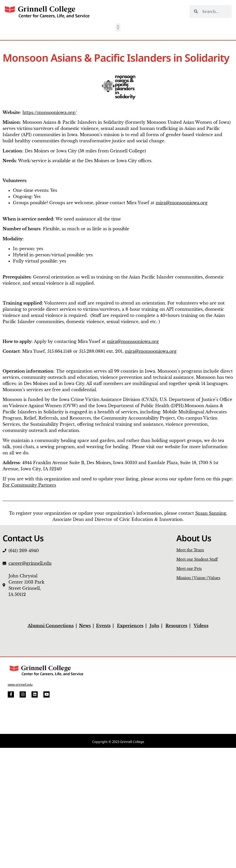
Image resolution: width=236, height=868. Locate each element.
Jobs (154, 626)
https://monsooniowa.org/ (50, 112)
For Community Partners (29, 485)
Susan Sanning (211, 513)
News (85, 626)
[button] (118, 27)
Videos (201, 626)
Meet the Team (190, 550)
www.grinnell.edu (20, 685)
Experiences (130, 626)
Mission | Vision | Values (198, 578)
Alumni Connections (51, 626)
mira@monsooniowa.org (182, 203)
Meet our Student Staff (197, 559)
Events (103, 626)
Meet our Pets (189, 569)
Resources (176, 626)
